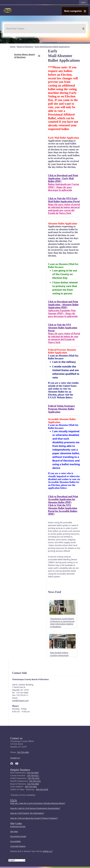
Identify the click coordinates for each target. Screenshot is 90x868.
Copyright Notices (18, 846)
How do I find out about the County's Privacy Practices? (34, 818)
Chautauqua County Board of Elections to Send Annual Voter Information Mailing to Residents (62, 623)
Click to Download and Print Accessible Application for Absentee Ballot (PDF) (63, 499)
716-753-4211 (33, 776)
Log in (83, 2)
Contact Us (15, 758)
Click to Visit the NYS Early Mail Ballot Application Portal (64, 200)
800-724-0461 (31, 787)
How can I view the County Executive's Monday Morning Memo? (38, 803)
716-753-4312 (33, 778)
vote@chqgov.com (20, 700)
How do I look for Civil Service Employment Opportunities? (35, 808)
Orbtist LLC (48, 851)
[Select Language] (17, 860)
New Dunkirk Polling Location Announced (59, 654)
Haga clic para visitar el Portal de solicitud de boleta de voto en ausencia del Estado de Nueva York (64, 338)
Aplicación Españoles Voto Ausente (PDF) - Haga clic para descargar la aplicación (63, 313)
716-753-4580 (33, 784)
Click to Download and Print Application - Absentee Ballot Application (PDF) (63, 305)
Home (13, 47)
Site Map (14, 832)
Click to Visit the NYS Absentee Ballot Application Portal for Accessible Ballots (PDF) (63, 510)
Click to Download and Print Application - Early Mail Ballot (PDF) (63, 178)
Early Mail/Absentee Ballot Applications (52, 47)
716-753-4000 (23, 752)
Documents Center (18, 836)
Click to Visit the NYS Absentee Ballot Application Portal (63, 328)
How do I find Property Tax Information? (27, 813)
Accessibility (16, 841)
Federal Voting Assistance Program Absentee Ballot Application (61, 409)
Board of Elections (25, 47)
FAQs (14, 800)
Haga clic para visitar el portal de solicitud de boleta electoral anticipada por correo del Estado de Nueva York (64, 209)
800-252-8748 (42, 790)
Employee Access (18, 827)
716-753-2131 (35, 781)
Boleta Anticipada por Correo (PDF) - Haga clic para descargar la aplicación (64, 187)
